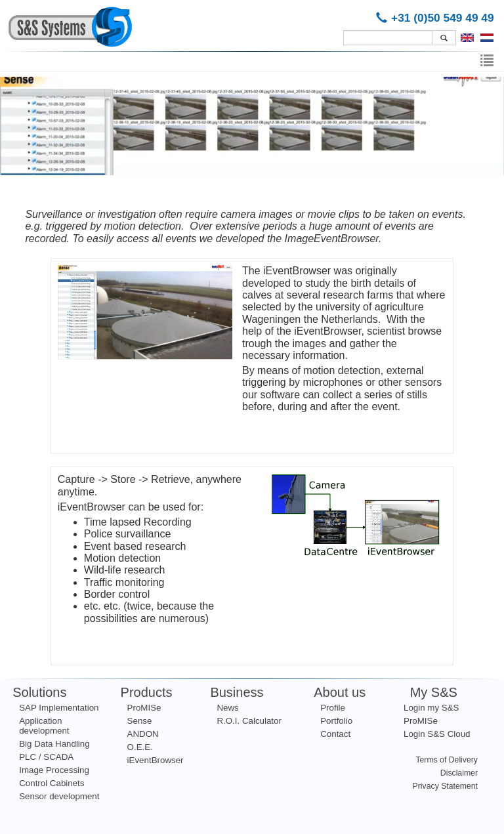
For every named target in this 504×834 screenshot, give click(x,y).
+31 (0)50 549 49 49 (437, 18)
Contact (335, 734)
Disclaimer (459, 773)
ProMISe (144, 708)
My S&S (434, 692)
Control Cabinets (52, 783)
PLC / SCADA (46, 757)
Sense (140, 721)
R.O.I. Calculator (249, 721)
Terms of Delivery (447, 760)
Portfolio (336, 721)
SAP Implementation (59, 708)
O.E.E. (140, 747)
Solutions (39, 692)
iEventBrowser (156, 760)
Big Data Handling (54, 744)
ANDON (143, 734)
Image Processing (54, 770)
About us (340, 692)
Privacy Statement (445, 786)
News (227, 708)
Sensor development (59, 796)
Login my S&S (431, 708)
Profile (333, 708)
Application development (44, 726)
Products (147, 692)
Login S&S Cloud (437, 734)
